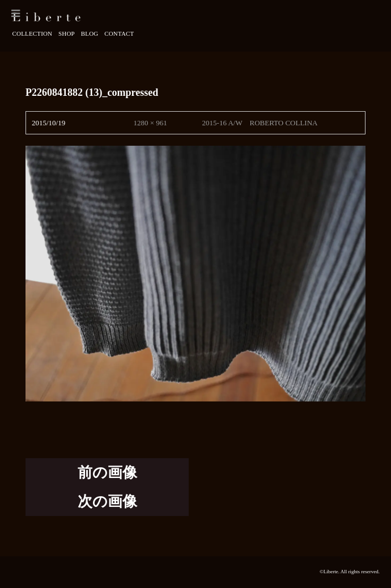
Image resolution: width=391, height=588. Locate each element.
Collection (33, 33)
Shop (67, 33)
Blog (90, 33)
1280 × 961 (150, 123)
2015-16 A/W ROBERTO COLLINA (260, 123)
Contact (119, 33)
